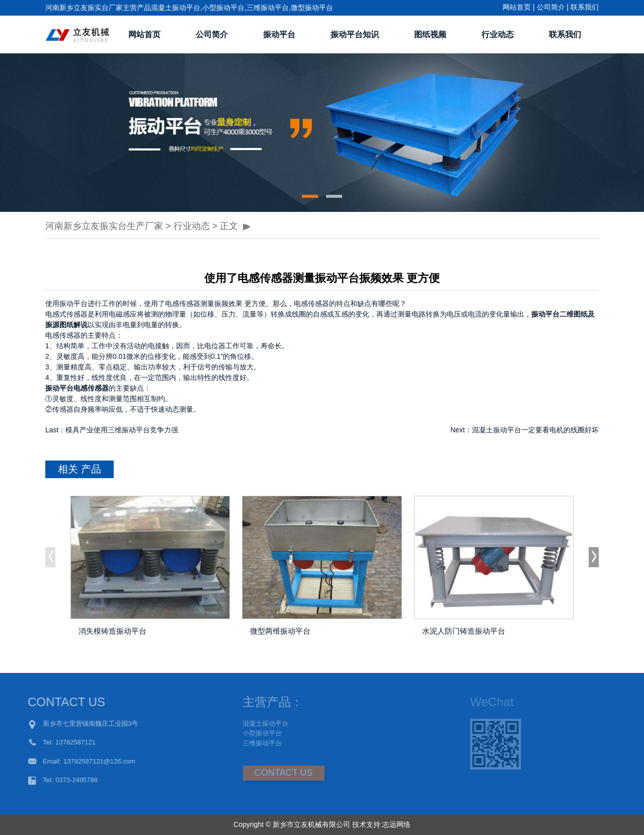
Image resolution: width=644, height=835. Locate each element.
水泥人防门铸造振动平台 (464, 631)
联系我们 (585, 7)
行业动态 (498, 34)
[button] (310, 196)
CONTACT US (260, 773)
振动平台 (279, 34)
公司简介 (551, 7)
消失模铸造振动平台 (112, 631)
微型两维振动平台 (280, 631)
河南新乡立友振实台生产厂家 (104, 226)
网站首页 (517, 7)
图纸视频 (430, 34)
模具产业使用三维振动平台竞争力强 (122, 430)
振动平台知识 (355, 34)
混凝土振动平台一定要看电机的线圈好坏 (535, 430)
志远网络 (396, 824)
